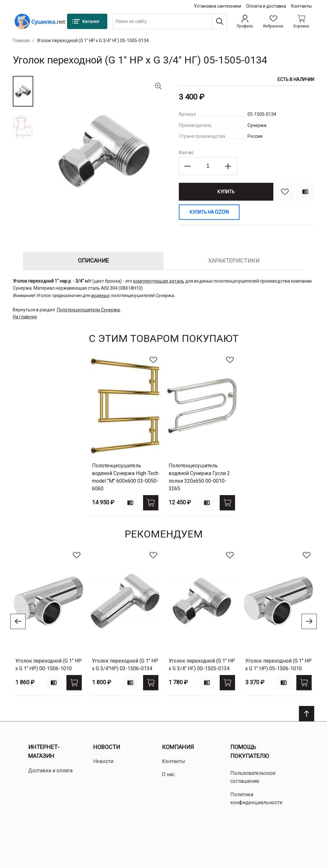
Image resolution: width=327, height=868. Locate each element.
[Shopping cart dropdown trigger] (301, 21)
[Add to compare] (130, 503)
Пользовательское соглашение (253, 777)
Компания (178, 747)
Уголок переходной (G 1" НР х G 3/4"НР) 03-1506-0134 (125, 665)
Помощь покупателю (250, 752)
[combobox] (170, 21)
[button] (23, 91)
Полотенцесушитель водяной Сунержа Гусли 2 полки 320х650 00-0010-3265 (199, 477)
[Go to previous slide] (18, 621)
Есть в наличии (296, 79)
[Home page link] (40, 21)
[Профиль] (245, 21)
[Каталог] (87, 21)
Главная (21, 41)
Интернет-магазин (44, 752)
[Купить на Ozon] (209, 212)
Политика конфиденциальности (256, 799)
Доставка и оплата (50, 771)
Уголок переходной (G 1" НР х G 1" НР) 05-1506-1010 (278, 665)
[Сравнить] (305, 192)
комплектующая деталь (159, 281)
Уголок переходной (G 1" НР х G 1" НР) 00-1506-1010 (49, 665)
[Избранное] (273, 21)
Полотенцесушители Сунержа (88, 310)
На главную (25, 317)
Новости (107, 747)
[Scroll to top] (307, 714)
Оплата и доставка (266, 6)
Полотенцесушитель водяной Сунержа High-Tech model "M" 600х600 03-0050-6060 (125, 477)
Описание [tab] (93, 260)
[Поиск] (220, 21)
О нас (168, 774)
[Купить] (226, 192)
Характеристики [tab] (234, 260)
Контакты (301, 6)
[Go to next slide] (309, 621)
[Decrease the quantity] (188, 166)
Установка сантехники (217, 6)
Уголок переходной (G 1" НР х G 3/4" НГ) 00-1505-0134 (202, 665)
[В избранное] (285, 192)
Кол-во (186, 152)
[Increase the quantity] (228, 166)
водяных (100, 295)
